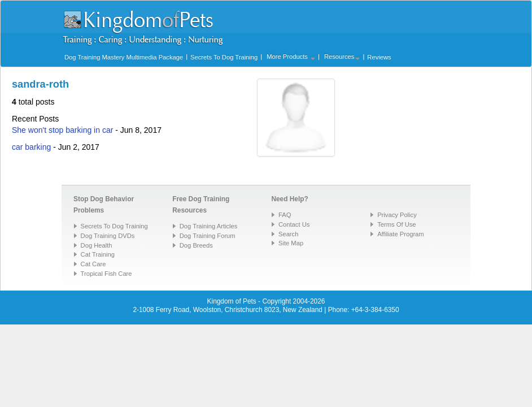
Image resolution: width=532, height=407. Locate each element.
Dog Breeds (196, 245)
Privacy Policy (397, 215)
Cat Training (98, 254)
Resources (342, 57)
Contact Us (294, 224)
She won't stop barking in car (62, 130)
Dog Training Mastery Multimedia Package (124, 57)
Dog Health (97, 245)
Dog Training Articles (209, 226)
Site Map (291, 243)
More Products (291, 57)
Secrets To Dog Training (224, 57)
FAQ (285, 215)
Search (288, 234)
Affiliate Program (401, 234)
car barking (31, 147)
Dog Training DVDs (108, 236)
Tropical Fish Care (106, 274)
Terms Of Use (396, 224)
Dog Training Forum (208, 236)
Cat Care (93, 264)
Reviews (379, 57)
